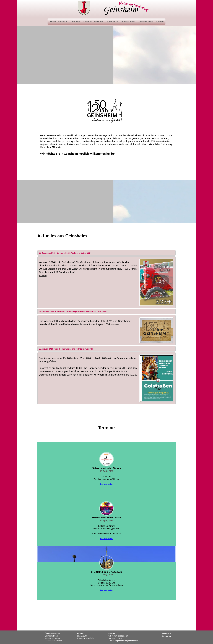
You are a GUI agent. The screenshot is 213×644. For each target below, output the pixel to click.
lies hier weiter (106, 484)
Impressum (166, 634)
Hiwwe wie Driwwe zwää (106, 518)
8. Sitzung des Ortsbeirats (106, 572)
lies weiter (43, 276)
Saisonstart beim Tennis (106, 468)
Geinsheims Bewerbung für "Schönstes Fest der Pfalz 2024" (81, 312)
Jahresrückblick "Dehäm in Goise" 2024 (74, 253)
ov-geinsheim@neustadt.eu (127, 641)
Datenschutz (167, 636)
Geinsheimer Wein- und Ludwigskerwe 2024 (74, 349)
